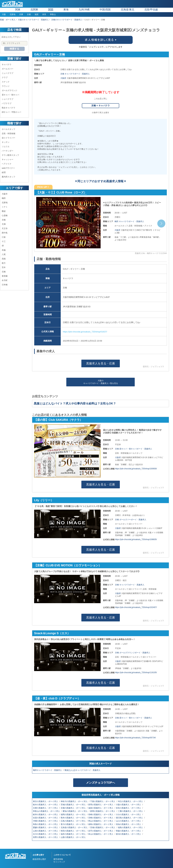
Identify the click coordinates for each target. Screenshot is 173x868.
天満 (4, 224)
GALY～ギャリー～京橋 (49, 54)
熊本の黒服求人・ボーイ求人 (73, 818)
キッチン (6, 142)
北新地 (12, 14)
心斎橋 (5, 216)
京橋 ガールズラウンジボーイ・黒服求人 (133, 653)
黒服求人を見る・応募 (101, 363)
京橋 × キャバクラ (100, 106)
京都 (29, 14)
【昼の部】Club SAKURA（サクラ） (58, 420)
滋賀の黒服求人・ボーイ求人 (101, 808)
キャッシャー (8, 159)
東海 (66, 10)
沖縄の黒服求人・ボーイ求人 (46, 821)
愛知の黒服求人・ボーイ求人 (75, 811)
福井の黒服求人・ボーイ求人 (73, 834)
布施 (4, 250)
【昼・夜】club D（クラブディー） (57, 698)
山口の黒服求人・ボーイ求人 (129, 821)
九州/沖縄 (84, 10)
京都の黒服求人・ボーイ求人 (73, 808)
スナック (6, 82)
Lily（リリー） (44, 500)
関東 (18, 10)
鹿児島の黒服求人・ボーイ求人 (130, 818)
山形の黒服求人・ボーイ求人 (46, 831)
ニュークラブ (8, 73)
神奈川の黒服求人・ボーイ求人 (74, 801)
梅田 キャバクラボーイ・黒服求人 (129, 221)
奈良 (44, 14)
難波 (4, 211)
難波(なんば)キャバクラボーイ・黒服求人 (83, 770)
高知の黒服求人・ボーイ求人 (129, 824)
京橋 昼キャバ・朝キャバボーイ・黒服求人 (134, 449)
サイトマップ (59, 862)
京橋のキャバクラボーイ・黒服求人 (67, 20)
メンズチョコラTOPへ (101, 783)
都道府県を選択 (39, 859)
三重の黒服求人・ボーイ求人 (131, 811)
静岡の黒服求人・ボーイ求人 (103, 811)
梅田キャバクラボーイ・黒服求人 (48, 770)
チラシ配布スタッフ (10, 155)
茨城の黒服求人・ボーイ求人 (73, 805)
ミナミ (5, 207)
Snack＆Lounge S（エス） (52, 633)
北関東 (34, 10)
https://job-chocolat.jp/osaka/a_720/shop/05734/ (135, 738)
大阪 (4, 14)
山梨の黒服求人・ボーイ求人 (73, 837)
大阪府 (64, 78)
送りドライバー (8, 138)
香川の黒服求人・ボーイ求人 (73, 824)
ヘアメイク (7, 164)
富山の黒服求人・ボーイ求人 (101, 834)
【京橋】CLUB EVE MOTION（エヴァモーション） (68, 565)
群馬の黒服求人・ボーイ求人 (101, 805)
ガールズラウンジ (9, 90)
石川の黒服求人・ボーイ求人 (46, 834)
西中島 (5, 233)
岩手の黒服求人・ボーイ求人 (101, 831)
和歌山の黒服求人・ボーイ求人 (47, 811)
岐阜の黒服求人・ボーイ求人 (46, 815)
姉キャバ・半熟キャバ (11, 112)
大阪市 (5, 194)
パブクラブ (7, 103)
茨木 (4, 267)
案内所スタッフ (8, 177)
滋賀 (37, 14)
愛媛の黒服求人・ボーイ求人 (46, 827)
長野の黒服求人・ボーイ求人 (46, 837)
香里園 (5, 276)
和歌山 (53, 14)
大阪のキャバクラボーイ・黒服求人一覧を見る (101, 382)
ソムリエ (6, 147)
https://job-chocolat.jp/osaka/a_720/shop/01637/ (85, 332)
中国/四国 (105, 10)
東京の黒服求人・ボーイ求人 (46, 801)
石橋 (4, 272)
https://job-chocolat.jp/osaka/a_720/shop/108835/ (136, 539)
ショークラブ (8, 99)
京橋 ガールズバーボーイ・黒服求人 (131, 520)
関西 (51, 10)
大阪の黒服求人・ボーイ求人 (129, 805)
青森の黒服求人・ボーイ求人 (129, 831)
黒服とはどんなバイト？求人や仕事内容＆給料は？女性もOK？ (75, 403)
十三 (4, 241)
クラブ (5, 77)
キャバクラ (7, 65)
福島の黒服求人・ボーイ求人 (131, 827)
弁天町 (5, 280)
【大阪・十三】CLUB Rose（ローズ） (61, 192)
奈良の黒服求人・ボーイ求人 (129, 808)
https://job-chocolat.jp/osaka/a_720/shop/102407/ (136, 607)
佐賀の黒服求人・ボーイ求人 (46, 818)
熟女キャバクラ (8, 108)
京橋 (4, 220)
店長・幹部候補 (8, 134)
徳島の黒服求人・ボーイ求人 (101, 824)
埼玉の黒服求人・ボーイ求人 (131, 801)
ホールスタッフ (8, 129)
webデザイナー (8, 168)
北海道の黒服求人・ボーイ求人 (74, 827)
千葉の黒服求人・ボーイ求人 (103, 801)
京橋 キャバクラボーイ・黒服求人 (75, 74)
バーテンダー (8, 151)
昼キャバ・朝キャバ (10, 95)
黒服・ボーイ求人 (8, 20)
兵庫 (21, 14)
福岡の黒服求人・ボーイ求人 (73, 815)
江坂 (4, 237)
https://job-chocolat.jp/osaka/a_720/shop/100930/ (136, 469)
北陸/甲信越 (151, 10)
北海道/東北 (128, 10)
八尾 (4, 254)
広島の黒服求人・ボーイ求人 (73, 821)
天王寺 (5, 228)
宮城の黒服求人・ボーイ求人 (103, 827)
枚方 (4, 263)
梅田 (4, 198)
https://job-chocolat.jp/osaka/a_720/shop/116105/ (136, 672)
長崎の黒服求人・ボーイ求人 (101, 815)
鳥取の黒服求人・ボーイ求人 (46, 824)
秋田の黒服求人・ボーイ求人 (73, 831)
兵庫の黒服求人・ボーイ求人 (46, 808)
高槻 (4, 259)
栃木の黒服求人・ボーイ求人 (46, 805)
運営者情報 (58, 859)
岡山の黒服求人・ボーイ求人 (101, 821)
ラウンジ (6, 86)
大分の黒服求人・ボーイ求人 (129, 815)
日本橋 (5, 285)
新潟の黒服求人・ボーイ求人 (129, 834)
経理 (4, 172)
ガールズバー (8, 69)
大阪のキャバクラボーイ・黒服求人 (33, 20)
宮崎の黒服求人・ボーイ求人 (101, 818)
